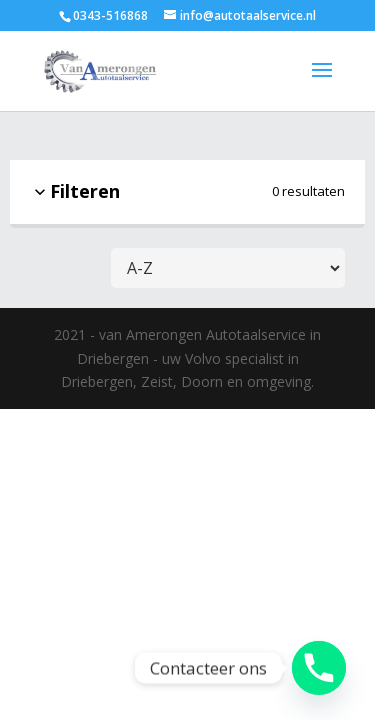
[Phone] (319, 668)
